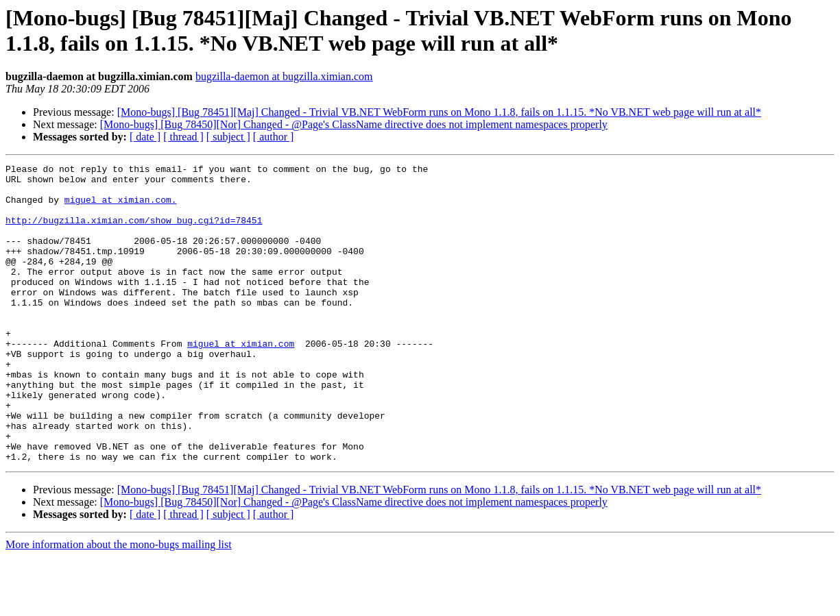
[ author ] (274, 137)
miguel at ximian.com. (121, 208)
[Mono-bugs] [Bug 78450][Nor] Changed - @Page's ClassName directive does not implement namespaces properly (354, 124)
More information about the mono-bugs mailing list (119, 604)
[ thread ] (183, 137)
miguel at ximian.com (241, 380)
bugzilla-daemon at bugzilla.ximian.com (284, 76)
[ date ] (145, 137)
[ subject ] (228, 137)
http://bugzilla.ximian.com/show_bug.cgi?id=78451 (134, 232)
